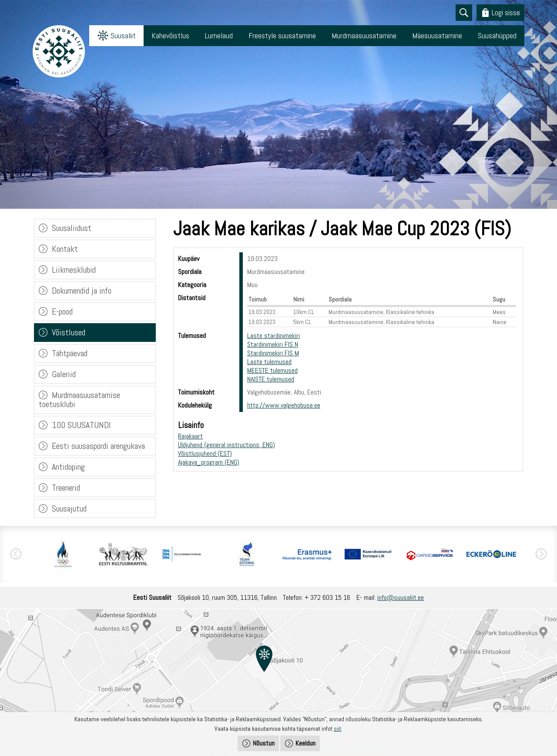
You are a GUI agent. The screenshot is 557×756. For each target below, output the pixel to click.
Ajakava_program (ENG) (209, 462)
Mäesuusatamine (437, 35)
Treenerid (66, 488)
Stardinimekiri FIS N (273, 344)
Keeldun (305, 743)
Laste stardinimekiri (273, 336)
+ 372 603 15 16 (327, 597)
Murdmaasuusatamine (364, 35)
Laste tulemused (269, 362)
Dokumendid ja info (82, 291)
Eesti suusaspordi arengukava (98, 446)
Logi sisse (506, 12)
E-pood (62, 311)
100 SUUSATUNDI (81, 425)
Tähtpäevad (70, 353)
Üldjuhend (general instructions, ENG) (226, 445)
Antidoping (68, 467)
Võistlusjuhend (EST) (205, 453)
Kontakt (65, 249)
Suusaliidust (72, 228)
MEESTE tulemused (272, 370)
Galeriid (64, 374)
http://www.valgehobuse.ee (284, 405)
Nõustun (264, 743)
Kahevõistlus (170, 35)
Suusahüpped (497, 35)
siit (337, 729)
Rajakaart (190, 436)
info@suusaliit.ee (401, 597)
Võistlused (69, 332)
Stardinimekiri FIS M (273, 353)
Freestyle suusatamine (282, 35)
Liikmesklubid (74, 270)
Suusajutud (69, 508)
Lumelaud (219, 35)
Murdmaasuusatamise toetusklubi (79, 400)
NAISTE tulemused (271, 379)
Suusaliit (123, 35)
